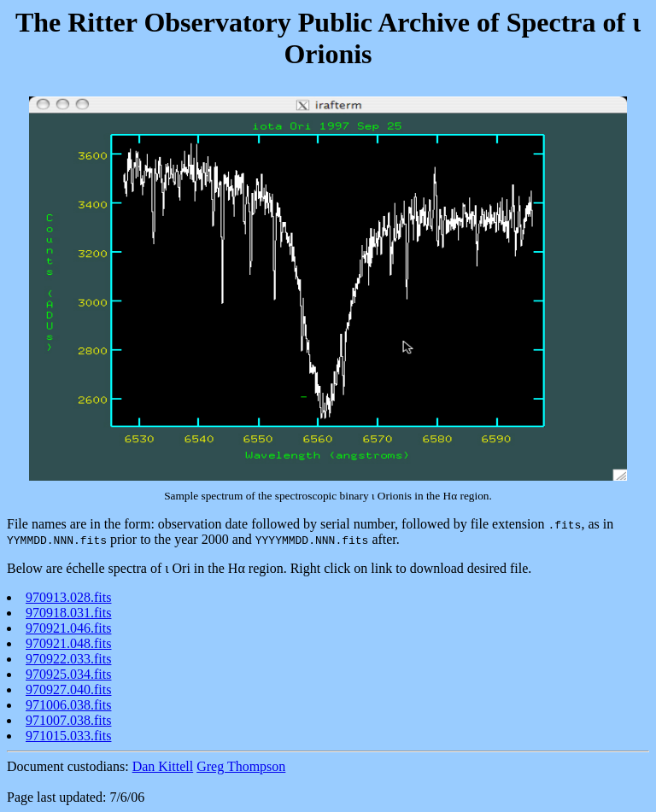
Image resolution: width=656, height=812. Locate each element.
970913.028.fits (68, 597)
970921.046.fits (68, 628)
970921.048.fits (68, 643)
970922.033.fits (68, 659)
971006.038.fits (68, 705)
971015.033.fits (68, 736)
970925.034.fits (68, 674)
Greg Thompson (241, 766)
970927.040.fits (68, 689)
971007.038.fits (68, 720)
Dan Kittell (163, 766)
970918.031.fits (68, 613)
